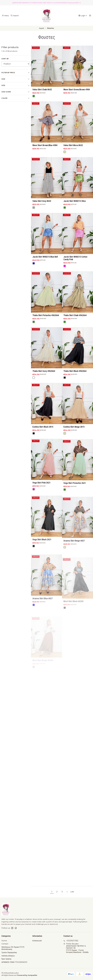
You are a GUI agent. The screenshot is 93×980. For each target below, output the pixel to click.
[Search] (15, 16)
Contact (5, 944)
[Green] (34, 96)
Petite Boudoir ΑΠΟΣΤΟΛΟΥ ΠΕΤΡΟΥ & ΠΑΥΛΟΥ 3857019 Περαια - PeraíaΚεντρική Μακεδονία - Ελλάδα (76, 948)
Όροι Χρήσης (6, 959)
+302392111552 (71, 941)
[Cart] (90, 16)
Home (4, 941)
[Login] (83, 16)
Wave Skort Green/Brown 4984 (77, 90)
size (15, 85)
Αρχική (41, 28)
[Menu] (5, 16)
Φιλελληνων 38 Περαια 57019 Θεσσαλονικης (13, 948)
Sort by (5, 59)
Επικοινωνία (37, 941)
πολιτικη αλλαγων (8, 956)
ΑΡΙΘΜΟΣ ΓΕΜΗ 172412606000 (14, 962)
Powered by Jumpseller (27, 975)
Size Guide (15, 92)
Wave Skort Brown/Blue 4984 (45, 157)
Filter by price (15, 73)
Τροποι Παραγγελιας (9, 952)
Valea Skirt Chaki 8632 (42, 90)
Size (15, 79)
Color (15, 98)
